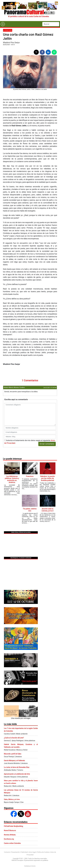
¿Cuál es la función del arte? (14, 738)
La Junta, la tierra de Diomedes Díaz (17, 767)
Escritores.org (9, 839)
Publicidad (24, 852)
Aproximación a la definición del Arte (17, 774)
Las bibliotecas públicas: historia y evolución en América (12, 479)
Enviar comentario (47, 444)
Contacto (7, 852)
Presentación (15, 852)
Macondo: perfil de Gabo (13, 754)
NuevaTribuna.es (10, 830)
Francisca (30, 476)
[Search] (51, 24)
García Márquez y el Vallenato (14, 760)
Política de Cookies (43, 852)
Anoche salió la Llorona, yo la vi (48, 510)
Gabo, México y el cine (12, 799)
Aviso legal (32, 852)
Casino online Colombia (12, 843)
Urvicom (33, 866)
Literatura (8, 30)
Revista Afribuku (10, 835)
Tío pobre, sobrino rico (30, 510)
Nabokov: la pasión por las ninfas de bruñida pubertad (48, 478)
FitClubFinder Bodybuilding (13, 826)
